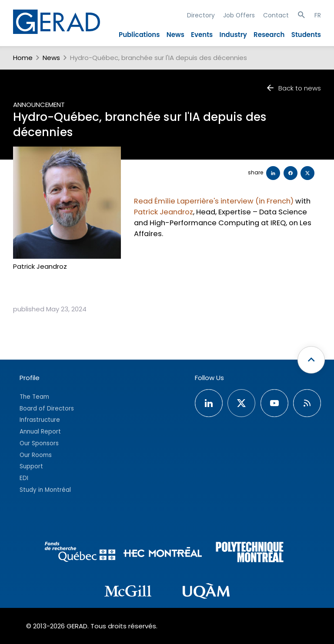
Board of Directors (47, 409)
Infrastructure (40, 420)
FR (318, 15)
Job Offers (239, 15)
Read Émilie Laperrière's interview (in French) (214, 201)
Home (23, 58)
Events (202, 35)
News (175, 35)
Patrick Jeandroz (164, 212)
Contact (276, 15)
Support (31, 466)
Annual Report (40, 432)
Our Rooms (36, 455)
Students (306, 35)
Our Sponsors (39, 443)
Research (269, 35)
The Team (34, 397)
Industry (233, 35)
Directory (201, 15)
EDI (24, 478)
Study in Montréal (45, 490)
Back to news (293, 88)
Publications (139, 35)
